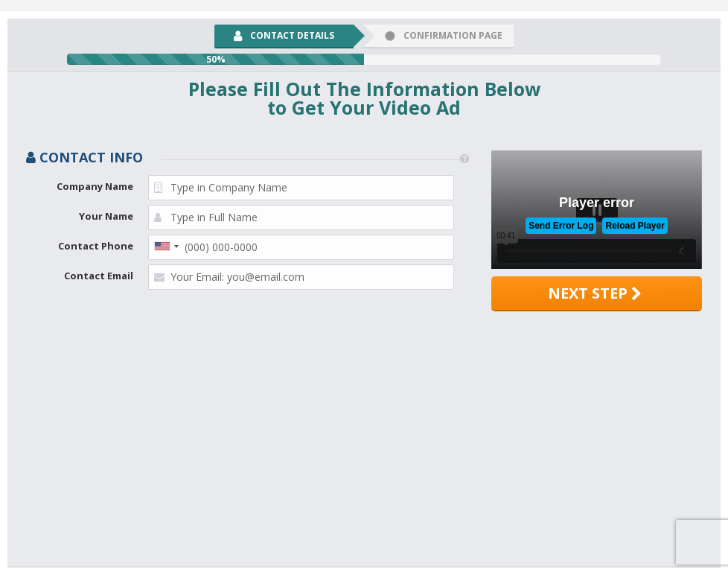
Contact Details (284, 35)
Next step (595, 293)
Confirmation (444, 35)
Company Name (95, 186)
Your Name (106, 216)
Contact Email (99, 276)
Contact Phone (96, 246)
